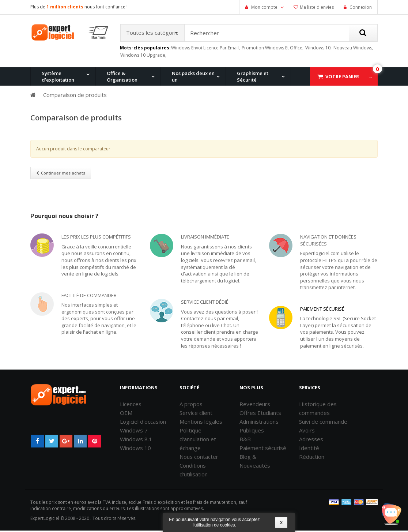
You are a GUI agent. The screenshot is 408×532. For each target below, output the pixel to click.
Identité (309, 449)
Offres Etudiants (260, 414)
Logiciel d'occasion (143, 423)
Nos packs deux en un (193, 78)
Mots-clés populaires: (145, 49)
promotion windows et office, (273, 49)
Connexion (360, 7)
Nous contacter (199, 458)
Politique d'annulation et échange (198, 441)
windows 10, (318, 49)
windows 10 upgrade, (143, 57)
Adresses (311, 441)
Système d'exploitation (58, 78)
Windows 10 (135, 449)
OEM (126, 414)
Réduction (312, 458)
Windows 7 (134, 432)
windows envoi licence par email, (205, 49)
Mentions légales (201, 423)
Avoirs (307, 432)
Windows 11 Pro (56, 115)
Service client (196, 414)
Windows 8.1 (136, 441)
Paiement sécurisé (322, 310)
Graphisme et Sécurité (253, 78)
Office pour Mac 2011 (231, 115)
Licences (131, 405)
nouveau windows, (353, 49)
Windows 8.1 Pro (169, 115)
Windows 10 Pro (112, 115)
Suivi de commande (323, 423)
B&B (245, 441)
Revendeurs (255, 405)
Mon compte (264, 7)
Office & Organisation (122, 78)
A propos (191, 405)
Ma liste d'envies (317, 7)
